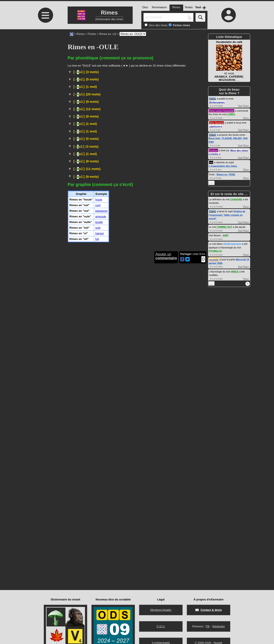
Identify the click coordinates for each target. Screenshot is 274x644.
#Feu (181, 474)
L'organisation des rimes (223, 166)
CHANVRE (236, 199)
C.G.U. (161, 626)
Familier (118, 162)
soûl (98, 538)
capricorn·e (216, 126)
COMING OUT (225, 227)
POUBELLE (215, 251)
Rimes (81, 34)
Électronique (99, 200)
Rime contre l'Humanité (222, 111)
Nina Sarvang (216, 123)
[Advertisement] (45, 66)
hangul (99, 544)
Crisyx (213, 99)
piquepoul (101, 521)
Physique (91, 357)
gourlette (214, 259)
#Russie (139, 89)
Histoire (91, 89)
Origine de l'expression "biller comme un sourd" (227, 215)
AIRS (225, 235)
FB (208, 626)
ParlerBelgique (125, 384)
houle (99, 510)
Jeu (91, 327)
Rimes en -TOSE (226, 174)
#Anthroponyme (232, 244)
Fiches (92, 34)
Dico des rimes (158, 25)
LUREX (231, 114)
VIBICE (235, 272)
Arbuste (96, 84)
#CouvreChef (172, 237)
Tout (240, 106)
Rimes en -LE (108, 34)
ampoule (101, 527)
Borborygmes (217, 102)
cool (98, 516)
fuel (132, 106)
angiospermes (146, 290)
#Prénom (93, 80)
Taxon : (94, 294)
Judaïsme (94, 186)
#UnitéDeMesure (131, 357)
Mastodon (219, 626)
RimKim (213, 150)
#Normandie (89, 228)
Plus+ (246, 106)
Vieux (129, 162)
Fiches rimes (181, 25)
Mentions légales (161, 610)
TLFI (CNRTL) (99, 166)
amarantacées (151, 84)
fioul (179, 116)
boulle (99, 532)
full (97, 549)
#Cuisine (74, 228)
